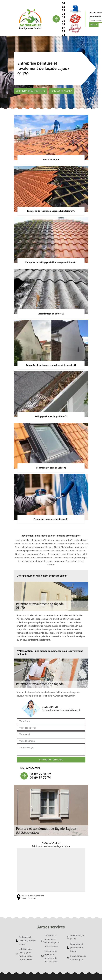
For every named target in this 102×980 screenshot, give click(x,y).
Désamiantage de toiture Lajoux (78, 958)
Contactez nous (62, 91)
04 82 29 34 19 (63, 10)
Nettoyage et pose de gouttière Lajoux (27, 940)
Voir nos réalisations (30, 91)
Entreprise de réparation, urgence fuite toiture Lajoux (51, 956)
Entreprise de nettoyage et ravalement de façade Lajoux (26, 954)
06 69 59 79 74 (63, 28)
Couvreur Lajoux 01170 (78, 937)
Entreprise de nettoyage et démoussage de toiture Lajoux (52, 941)
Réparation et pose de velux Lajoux (77, 947)
